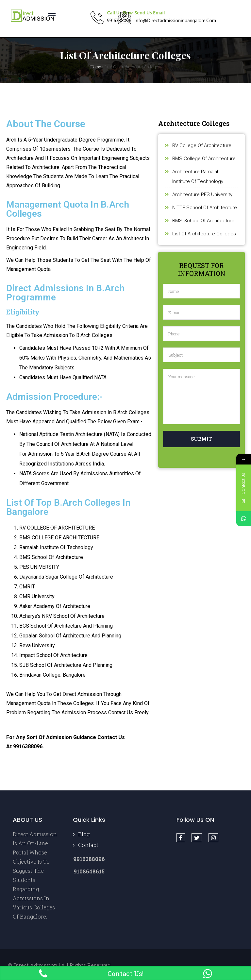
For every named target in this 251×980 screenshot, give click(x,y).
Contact (88, 845)
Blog (84, 834)
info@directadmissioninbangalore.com (175, 21)
